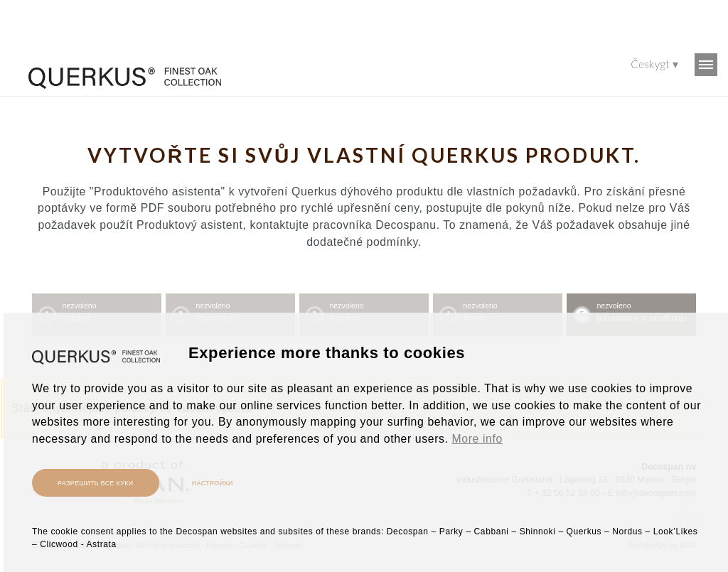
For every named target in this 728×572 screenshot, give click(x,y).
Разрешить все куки (96, 483)
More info (477, 439)
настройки (213, 483)
